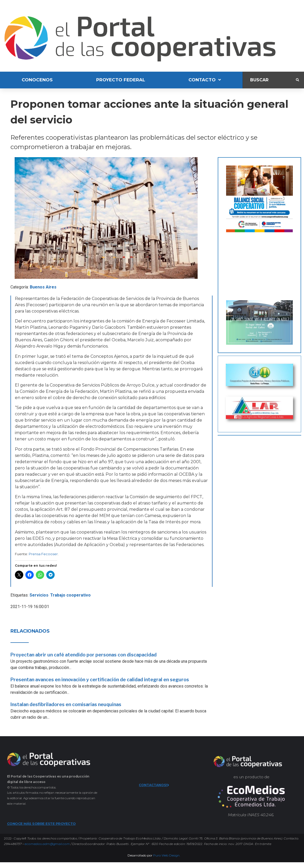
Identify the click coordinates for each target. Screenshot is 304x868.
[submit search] (297, 80)
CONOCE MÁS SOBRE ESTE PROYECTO (41, 824)
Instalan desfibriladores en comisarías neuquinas (66, 704)
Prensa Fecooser (43, 554)
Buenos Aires (43, 287)
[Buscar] (269, 80)
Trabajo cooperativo (70, 595)
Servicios (39, 595)
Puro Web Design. (167, 855)
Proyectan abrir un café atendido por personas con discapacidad (84, 655)
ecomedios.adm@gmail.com (47, 844)
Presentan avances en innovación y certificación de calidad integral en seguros (100, 680)
